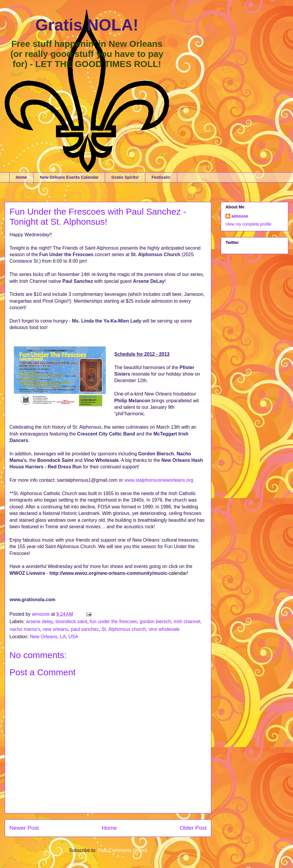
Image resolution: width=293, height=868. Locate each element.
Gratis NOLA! (87, 25)
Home (21, 177)
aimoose (240, 216)
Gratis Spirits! (125, 177)
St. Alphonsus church (124, 629)
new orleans (55, 629)
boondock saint (71, 622)
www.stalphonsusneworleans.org (159, 480)
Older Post (193, 828)
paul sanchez (85, 629)
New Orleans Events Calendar (69, 177)
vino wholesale (164, 629)
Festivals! (161, 177)
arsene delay (39, 622)
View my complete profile (248, 224)
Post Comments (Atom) (123, 850)
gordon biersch (155, 622)
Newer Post (24, 828)
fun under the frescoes (114, 622)
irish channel (187, 622)
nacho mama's (25, 629)
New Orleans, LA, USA (54, 637)
